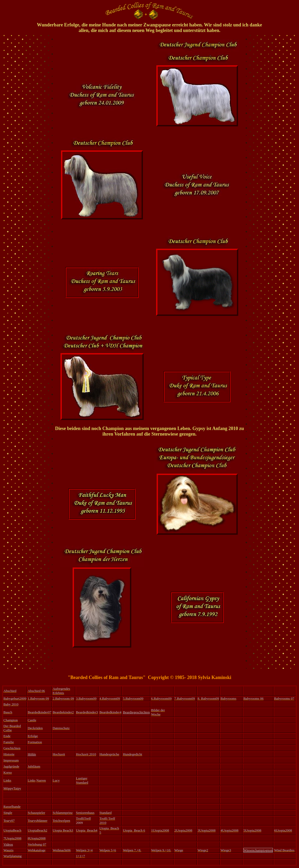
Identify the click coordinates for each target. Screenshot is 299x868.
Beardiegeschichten (136, 712)
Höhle (32, 754)
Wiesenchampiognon (258, 850)
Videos (8, 844)
